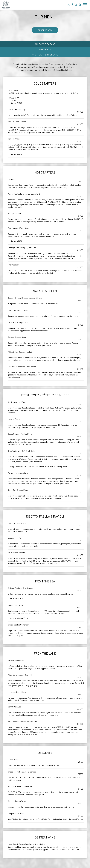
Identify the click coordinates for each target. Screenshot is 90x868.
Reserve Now (45, 30)
